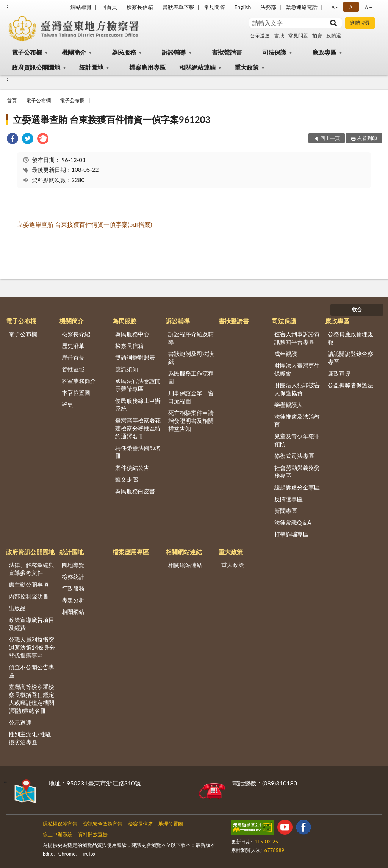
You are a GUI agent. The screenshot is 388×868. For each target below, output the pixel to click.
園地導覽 (73, 565)
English (243, 7)
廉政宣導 (339, 373)
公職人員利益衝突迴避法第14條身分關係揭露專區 (32, 647)
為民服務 (124, 52)
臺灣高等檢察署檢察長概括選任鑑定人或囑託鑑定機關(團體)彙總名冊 (31, 699)
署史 (67, 404)
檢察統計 (73, 577)
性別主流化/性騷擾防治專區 (30, 738)
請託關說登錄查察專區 (350, 358)
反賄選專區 (289, 499)
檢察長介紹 (76, 334)
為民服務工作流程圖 (191, 377)
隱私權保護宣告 (60, 824)
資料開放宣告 (93, 834)
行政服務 (73, 588)
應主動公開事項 (29, 584)
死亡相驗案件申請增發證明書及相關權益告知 (191, 421)
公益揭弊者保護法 (350, 385)
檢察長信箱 (140, 7)
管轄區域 (73, 369)
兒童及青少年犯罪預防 (297, 440)
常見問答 (214, 7)
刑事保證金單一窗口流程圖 (191, 397)
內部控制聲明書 (29, 596)
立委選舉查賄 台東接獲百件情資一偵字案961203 (112, 119)
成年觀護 (286, 354)
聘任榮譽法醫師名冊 (138, 452)
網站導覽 (81, 7)
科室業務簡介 (79, 381)
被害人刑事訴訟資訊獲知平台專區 (297, 338)
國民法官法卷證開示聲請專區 (138, 385)
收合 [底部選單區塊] (357, 309)
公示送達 (260, 36)
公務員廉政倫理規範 (350, 338)
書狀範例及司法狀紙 (191, 358)
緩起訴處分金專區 (297, 487)
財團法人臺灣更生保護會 (297, 369)
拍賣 (317, 36)
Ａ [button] (351, 7)
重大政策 (247, 67)
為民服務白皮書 (135, 491)
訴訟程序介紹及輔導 (191, 338)
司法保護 (274, 52)
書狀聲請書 (227, 52)
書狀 (279, 36)
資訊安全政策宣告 (103, 824)
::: (6, 6)
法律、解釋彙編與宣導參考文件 (31, 569)
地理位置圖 (171, 824)
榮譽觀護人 (289, 405)
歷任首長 (73, 357)
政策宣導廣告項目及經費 (31, 624)
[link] (13, 139)
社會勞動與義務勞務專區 (297, 471)
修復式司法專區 (294, 456)
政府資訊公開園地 (36, 67)
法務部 (268, 7)
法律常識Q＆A (293, 522)
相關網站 (73, 612)
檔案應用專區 (147, 67)
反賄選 (334, 36)
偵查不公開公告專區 (31, 671)
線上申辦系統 (58, 834)
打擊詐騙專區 (291, 534)
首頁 (12, 100)
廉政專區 (324, 52)
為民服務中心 (132, 334)
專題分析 (73, 600)
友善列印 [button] (367, 138)
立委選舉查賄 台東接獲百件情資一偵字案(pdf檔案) (84, 224)
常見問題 (298, 36)
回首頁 (109, 7)
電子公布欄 (27, 52)
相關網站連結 (197, 67)
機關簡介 (74, 52)
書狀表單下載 (178, 7)
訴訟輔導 (174, 52)
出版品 (17, 608)
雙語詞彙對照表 (135, 357)
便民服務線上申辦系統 (138, 404)
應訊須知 (127, 369)
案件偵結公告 (132, 468)
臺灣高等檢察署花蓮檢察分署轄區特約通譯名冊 (138, 428)
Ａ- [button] (334, 7)
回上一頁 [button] (330, 138)
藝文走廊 (127, 479)
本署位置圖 (76, 393)
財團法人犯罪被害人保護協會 (297, 389)
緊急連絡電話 (302, 7)
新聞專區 (286, 511)
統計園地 (91, 67)
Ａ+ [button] (368, 7)
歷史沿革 (73, 346)
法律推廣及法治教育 (297, 420)
